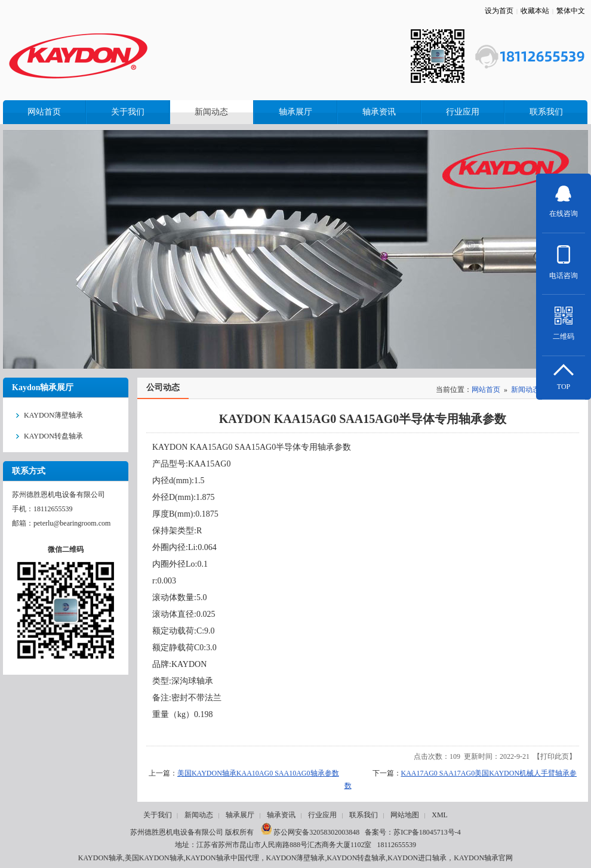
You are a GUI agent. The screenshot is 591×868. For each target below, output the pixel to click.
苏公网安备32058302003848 (310, 832)
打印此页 (555, 756)
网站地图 (405, 815)
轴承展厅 (240, 815)
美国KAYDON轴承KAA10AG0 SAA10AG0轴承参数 (258, 773)
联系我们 (364, 815)
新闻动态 (525, 390)
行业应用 (322, 815)
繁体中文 (571, 11)
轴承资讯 (281, 815)
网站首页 (486, 390)
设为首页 (499, 11)
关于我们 (158, 815)
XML (440, 815)
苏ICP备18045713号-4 (427, 832)
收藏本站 (535, 11)
